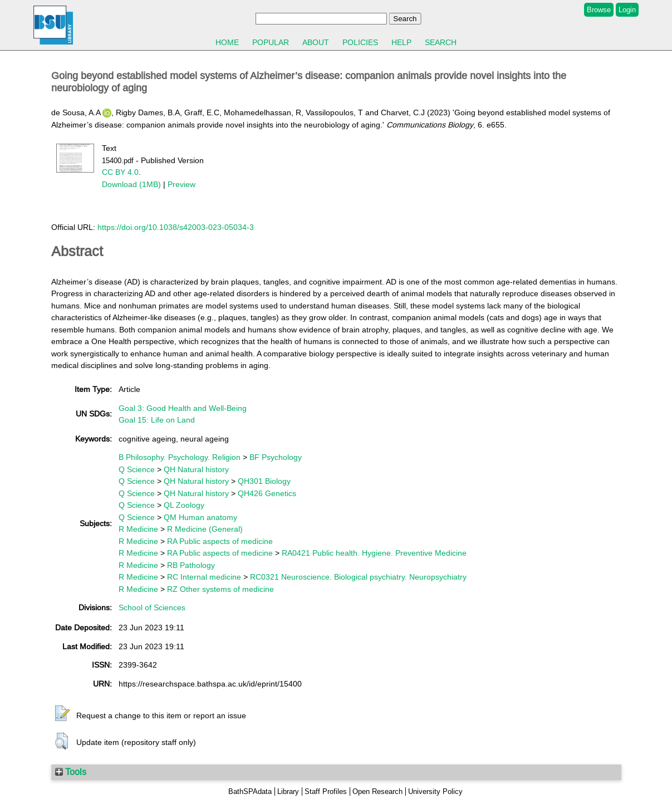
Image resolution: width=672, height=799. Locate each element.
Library (288, 791)
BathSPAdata (250, 791)
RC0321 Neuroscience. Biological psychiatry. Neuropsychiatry (358, 577)
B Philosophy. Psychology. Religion (180, 457)
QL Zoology (184, 505)
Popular (271, 42)
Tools (71, 772)
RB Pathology (191, 565)
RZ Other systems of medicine (220, 589)
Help (401, 42)
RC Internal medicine (204, 577)
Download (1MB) (131, 184)
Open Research (377, 791)
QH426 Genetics (267, 493)
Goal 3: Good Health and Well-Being (183, 408)
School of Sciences (152, 607)
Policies (360, 42)
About (316, 42)
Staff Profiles (326, 791)
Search (441, 42)
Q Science (137, 469)
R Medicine (138, 529)
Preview (182, 184)
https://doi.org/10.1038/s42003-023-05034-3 (176, 227)
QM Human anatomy (200, 517)
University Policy (435, 791)
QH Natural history (196, 469)
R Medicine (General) (205, 529)
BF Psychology (276, 457)
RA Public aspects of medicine (220, 541)
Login (627, 10)
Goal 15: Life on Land (157, 420)
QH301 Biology (264, 481)
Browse (599, 10)
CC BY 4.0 (120, 172)
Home (227, 42)
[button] (62, 714)
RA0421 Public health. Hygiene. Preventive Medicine (374, 553)
